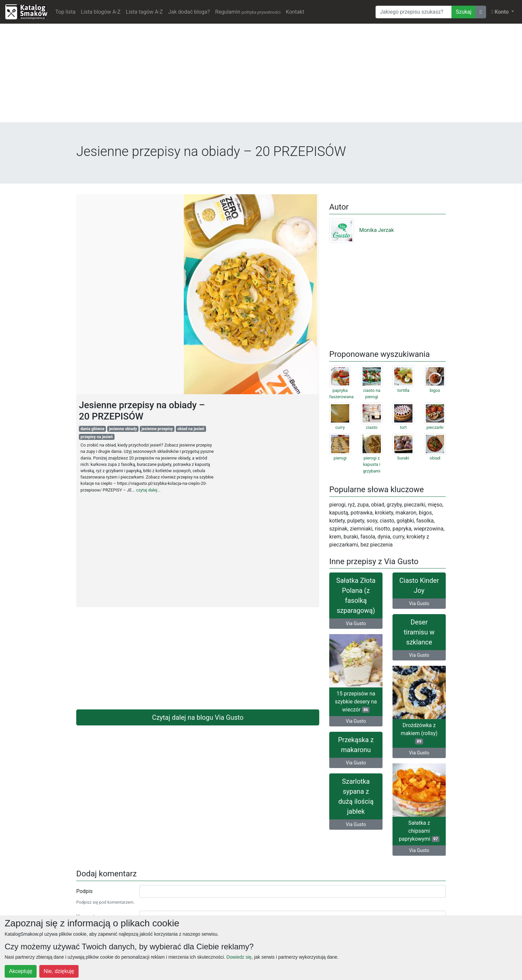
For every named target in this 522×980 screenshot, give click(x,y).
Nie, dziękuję (59, 971)
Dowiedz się (239, 957)
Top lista (65, 12)
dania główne (93, 429)
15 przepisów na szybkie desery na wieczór (356, 702)
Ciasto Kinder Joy (419, 585)
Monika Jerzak (362, 230)
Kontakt (295, 12)
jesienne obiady (123, 429)
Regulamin (248, 12)
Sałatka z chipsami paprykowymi (419, 831)
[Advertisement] (261, 76)
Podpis (84, 891)
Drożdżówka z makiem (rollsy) (419, 733)
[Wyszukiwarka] (414, 12)
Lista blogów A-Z (101, 12)
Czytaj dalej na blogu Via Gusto (198, 717)
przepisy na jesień (97, 437)
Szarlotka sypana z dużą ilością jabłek (356, 796)
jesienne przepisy (157, 429)
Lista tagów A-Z (144, 12)
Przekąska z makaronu (356, 745)
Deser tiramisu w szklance (419, 632)
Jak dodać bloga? (189, 12)
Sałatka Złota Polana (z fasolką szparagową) (356, 595)
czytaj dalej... (148, 490)
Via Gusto (356, 623)
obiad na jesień (191, 429)
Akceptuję (21, 971)
